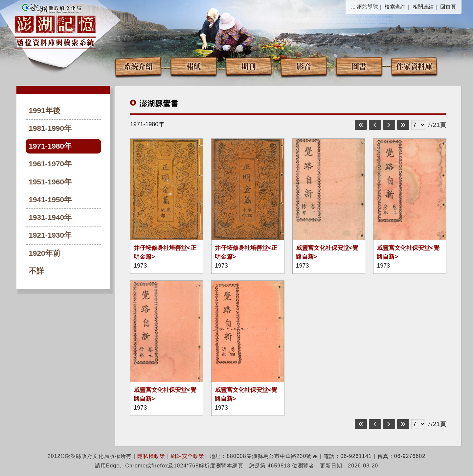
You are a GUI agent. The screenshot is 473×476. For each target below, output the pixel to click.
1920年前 (45, 253)
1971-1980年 (50, 146)
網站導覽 (368, 7)
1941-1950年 (50, 200)
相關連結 (423, 7)
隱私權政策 (151, 456)
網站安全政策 (188, 456)
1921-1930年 (50, 235)
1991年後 (45, 111)
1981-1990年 (50, 128)
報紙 (193, 66)
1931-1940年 (50, 217)
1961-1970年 (50, 164)
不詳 (36, 271)
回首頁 (448, 7)
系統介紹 (138, 66)
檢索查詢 (395, 7)
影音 (304, 66)
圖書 (359, 66)
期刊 (249, 66)
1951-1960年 (50, 182)
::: (353, 7)
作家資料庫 (414, 66)
